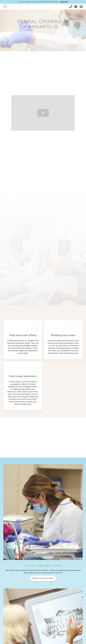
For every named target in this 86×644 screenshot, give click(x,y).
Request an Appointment (43, 578)
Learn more (64, 2)
